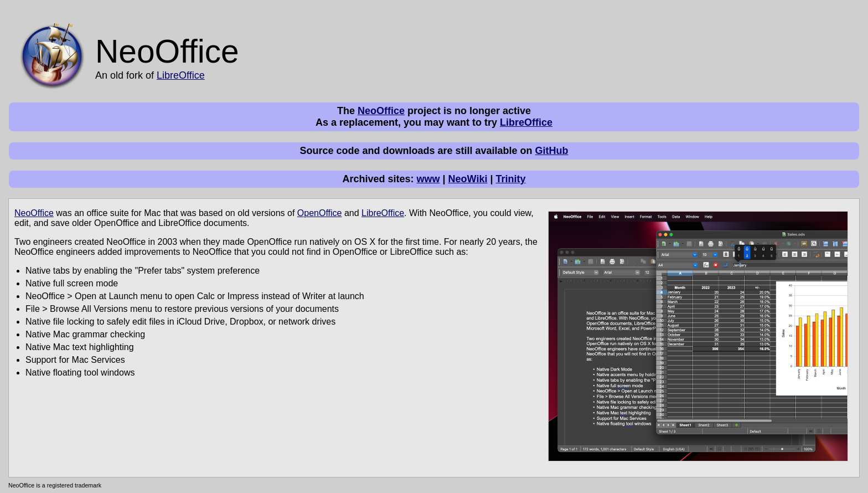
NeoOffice (381, 111)
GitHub (552, 151)
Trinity (511, 179)
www (428, 179)
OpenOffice (320, 213)
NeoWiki (468, 179)
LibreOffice (181, 75)
